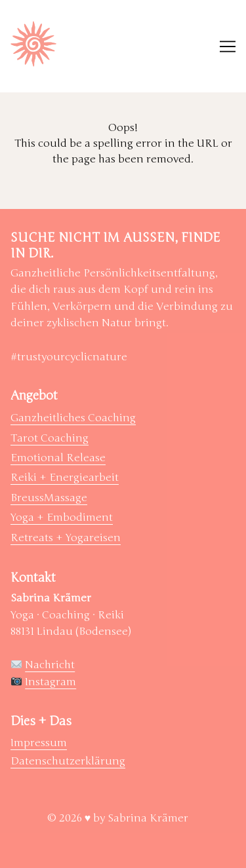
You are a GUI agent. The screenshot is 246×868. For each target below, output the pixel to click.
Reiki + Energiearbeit (65, 478)
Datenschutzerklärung (68, 761)
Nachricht (50, 665)
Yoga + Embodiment (62, 518)
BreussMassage (49, 498)
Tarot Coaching (50, 438)
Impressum (39, 743)
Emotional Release (58, 458)
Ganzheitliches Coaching (73, 418)
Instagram (51, 682)
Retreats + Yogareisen (66, 538)
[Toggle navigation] (228, 47)
